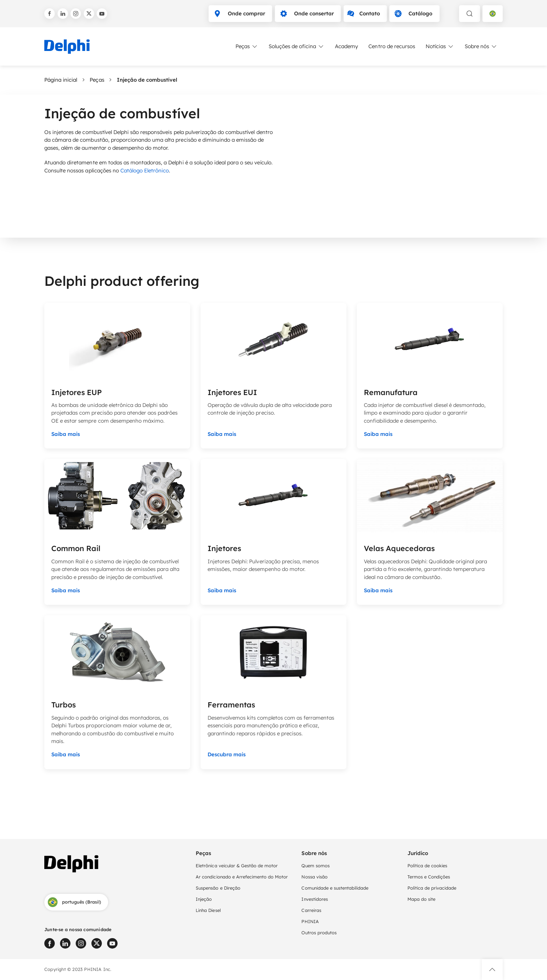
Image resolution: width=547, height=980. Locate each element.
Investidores (314, 899)
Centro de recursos (392, 46)
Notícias (440, 46)
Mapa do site (421, 899)
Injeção (204, 899)
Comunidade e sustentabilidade (335, 888)
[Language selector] (493, 14)
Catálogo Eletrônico (145, 170)
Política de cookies (428, 866)
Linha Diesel (208, 910)
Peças (247, 46)
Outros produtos (319, 933)
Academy (346, 46)
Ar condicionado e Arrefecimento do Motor (242, 877)
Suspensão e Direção (218, 888)
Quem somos (315, 866)
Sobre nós (481, 46)
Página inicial (61, 80)
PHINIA (310, 921)
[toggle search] (470, 14)
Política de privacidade (432, 888)
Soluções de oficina (297, 46)
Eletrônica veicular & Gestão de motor (237, 866)
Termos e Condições (429, 877)
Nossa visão (314, 877)
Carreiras (311, 910)
